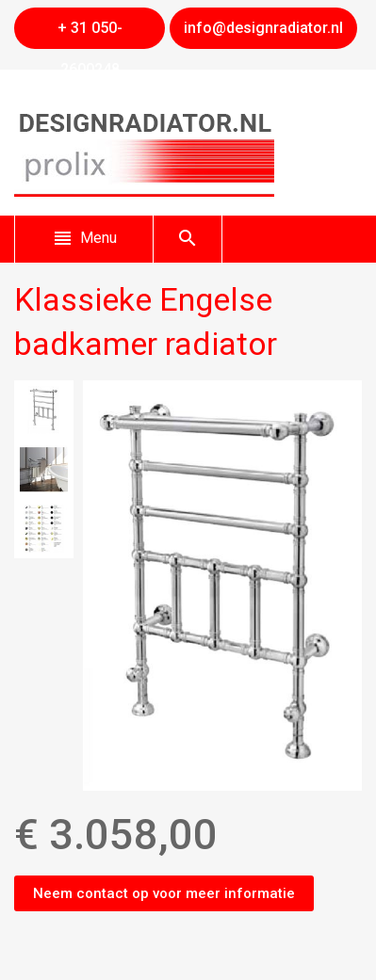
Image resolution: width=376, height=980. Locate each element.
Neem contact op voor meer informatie (164, 893)
